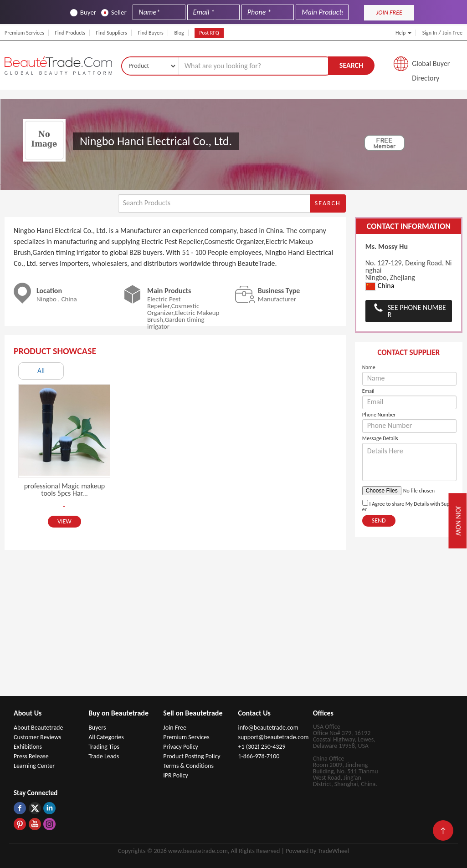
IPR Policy (176, 775)
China (380, 286)
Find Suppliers (112, 33)
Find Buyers (150, 33)
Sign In (430, 33)
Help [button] (403, 33)
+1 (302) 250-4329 (262, 747)
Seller (114, 13)
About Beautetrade (38, 728)
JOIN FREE (389, 13)
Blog (179, 33)
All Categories (106, 737)
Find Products (70, 33)
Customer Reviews (37, 737)
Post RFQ (209, 33)
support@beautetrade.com (273, 737)
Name (369, 367)
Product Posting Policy (192, 756)
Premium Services (24, 33)
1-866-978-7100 (259, 756)
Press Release (31, 756)
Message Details (380, 438)
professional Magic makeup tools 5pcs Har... (65, 490)
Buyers (97, 728)
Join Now (458, 521)
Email (368, 391)
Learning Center (34, 766)
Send (379, 520)
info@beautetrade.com (268, 728)
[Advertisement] (234, 628)
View (64, 521)
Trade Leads (104, 756)
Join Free (453, 33)
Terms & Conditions (188, 766)
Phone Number (379, 415)
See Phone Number (417, 311)
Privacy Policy (181, 747)
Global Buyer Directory (431, 66)
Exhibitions (28, 747)
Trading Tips (104, 747)
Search (351, 65)
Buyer (83, 13)
